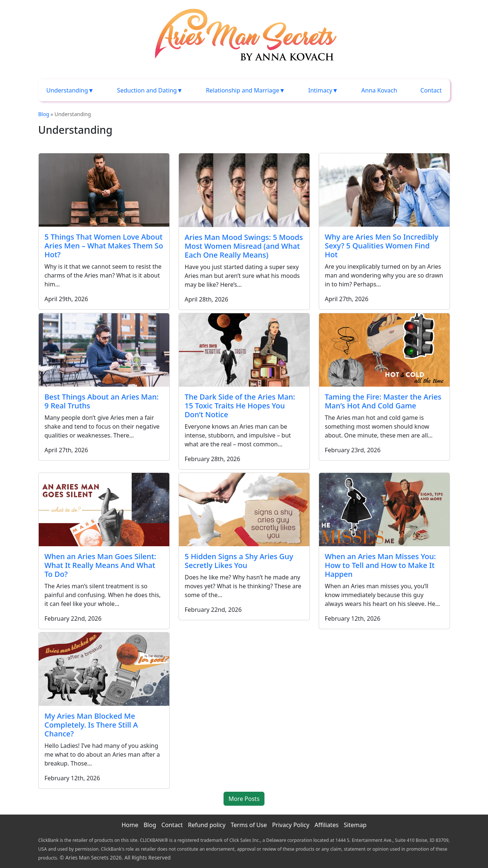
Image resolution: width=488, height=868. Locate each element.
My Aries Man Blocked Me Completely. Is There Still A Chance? (91, 725)
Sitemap (355, 825)
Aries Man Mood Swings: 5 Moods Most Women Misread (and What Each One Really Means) (244, 246)
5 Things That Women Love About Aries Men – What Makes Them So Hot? (104, 246)
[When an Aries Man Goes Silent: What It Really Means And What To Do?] (104, 510)
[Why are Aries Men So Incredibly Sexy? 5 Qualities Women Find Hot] (384, 190)
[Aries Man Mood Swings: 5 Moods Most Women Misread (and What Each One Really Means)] (244, 190)
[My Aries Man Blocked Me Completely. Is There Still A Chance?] (104, 669)
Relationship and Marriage (243, 90)
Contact (431, 90)
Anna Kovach (379, 90)
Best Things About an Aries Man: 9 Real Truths (102, 401)
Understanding (67, 90)
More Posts (244, 799)
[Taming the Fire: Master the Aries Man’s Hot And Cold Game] (384, 350)
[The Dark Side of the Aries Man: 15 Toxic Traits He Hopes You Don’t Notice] (244, 350)
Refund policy (207, 825)
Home (130, 825)
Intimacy (320, 90)
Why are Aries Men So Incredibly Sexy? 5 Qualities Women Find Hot (382, 246)
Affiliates (327, 825)
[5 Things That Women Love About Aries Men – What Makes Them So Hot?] (104, 190)
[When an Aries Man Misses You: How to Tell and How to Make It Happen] (384, 510)
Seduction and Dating (147, 90)
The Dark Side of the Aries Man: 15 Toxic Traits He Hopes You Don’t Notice (240, 406)
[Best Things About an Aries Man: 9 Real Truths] (104, 350)
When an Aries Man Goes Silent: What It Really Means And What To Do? (101, 565)
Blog (44, 114)
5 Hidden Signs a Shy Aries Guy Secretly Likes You (239, 561)
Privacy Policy (291, 825)
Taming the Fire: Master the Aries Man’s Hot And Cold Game (383, 401)
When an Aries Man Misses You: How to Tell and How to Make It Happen (380, 565)
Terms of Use (249, 825)
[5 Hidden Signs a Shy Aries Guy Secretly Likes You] (244, 510)
